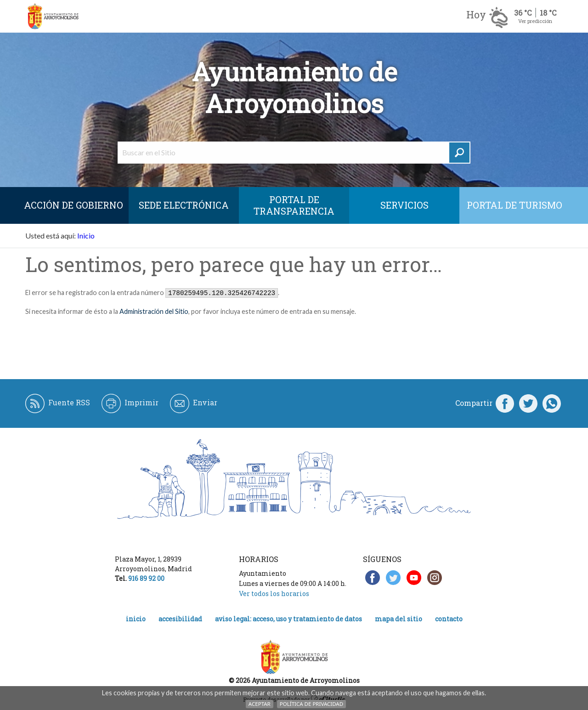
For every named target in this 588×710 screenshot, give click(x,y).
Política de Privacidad (311, 704)
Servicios (404, 205)
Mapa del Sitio (399, 619)
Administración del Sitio (154, 311)
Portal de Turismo (514, 205)
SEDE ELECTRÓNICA (184, 205)
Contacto (449, 619)
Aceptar (260, 704)
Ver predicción (535, 21)
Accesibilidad (180, 619)
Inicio (86, 236)
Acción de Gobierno (73, 205)
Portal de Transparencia (294, 205)
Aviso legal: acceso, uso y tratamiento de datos (288, 619)
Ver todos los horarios (274, 594)
